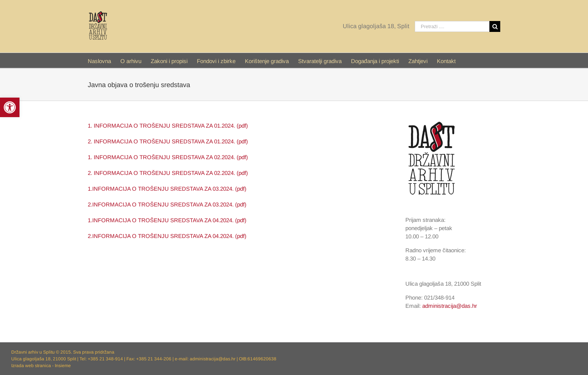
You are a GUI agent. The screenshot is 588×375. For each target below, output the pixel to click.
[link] (10, 107)
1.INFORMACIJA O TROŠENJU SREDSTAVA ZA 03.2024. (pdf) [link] (167, 189)
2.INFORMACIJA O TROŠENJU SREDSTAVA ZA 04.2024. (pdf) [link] (167, 236)
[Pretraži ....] (452, 26)
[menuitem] (104, 60)
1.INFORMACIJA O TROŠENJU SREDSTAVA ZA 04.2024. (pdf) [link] (167, 220)
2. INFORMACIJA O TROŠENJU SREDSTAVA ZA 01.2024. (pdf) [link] (168, 141)
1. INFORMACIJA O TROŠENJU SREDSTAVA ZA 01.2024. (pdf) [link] (168, 126)
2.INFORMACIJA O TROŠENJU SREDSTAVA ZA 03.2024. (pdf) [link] (167, 204)
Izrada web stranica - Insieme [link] (41, 366)
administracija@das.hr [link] (450, 306)
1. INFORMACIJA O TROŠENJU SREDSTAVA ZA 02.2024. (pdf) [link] (168, 157)
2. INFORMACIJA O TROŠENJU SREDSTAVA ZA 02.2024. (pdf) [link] (168, 173)
